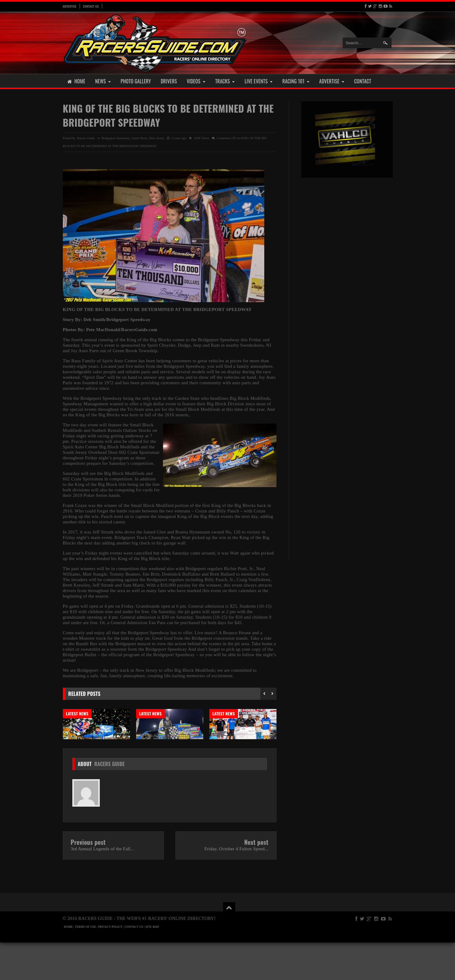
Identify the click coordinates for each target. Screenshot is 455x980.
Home (76, 81)
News (103, 81)
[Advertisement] (347, 277)
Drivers (169, 81)
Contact (363, 81)
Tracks (225, 81)
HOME (69, 964)
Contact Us (91, 6)
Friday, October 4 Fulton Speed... (237, 886)
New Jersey (157, 138)
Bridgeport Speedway (116, 138)
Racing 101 (296, 81)
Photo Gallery (136, 81)
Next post (256, 880)
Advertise (70, 6)
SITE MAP (152, 964)
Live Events (259, 81)
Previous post (88, 880)
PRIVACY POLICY (110, 964)
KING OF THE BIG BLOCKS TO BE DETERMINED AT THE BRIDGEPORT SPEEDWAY (168, 115)
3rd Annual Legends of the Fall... (103, 886)
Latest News (140, 138)
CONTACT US (134, 964)
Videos (196, 81)
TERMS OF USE (86, 964)
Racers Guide (110, 801)
